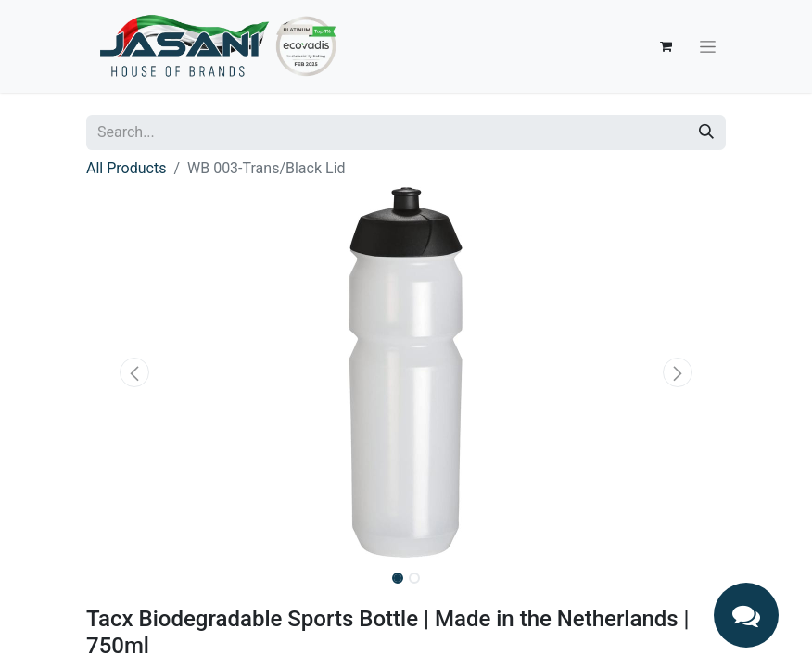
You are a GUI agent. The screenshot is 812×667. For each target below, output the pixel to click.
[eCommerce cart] (666, 46)
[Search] (706, 132)
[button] (134, 372)
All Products (126, 168)
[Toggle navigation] (708, 46)
